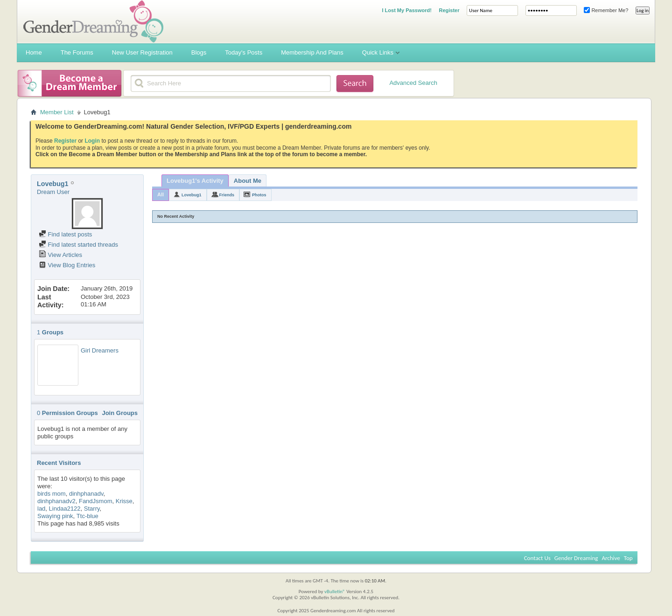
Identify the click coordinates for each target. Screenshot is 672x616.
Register (449, 10)
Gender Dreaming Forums (93, 21)
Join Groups (120, 413)
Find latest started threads (78, 245)
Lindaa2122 (65, 509)
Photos (259, 195)
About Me (248, 181)
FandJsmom (96, 501)
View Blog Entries (67, 265)
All (161, 194)
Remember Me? (606, 10)
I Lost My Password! (406, 10)
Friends (227, 195)
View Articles (60, 255)
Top (628, 558)
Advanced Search (413, 83)
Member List (57, 112)
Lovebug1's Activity (195, 181)
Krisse (124, 501)
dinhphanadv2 (56, 501)
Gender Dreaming (576, 558)
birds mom (52, 494)
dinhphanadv (86, 494)
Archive (611, 558)
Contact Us (537, 558)
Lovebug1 (192, 195)
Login (92, 141)
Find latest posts (65, 234)
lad (41, 509)
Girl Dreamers (100, 350)
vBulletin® (335, 592)
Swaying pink (55, 516)
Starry (92, 509)
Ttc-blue (87, 516)
